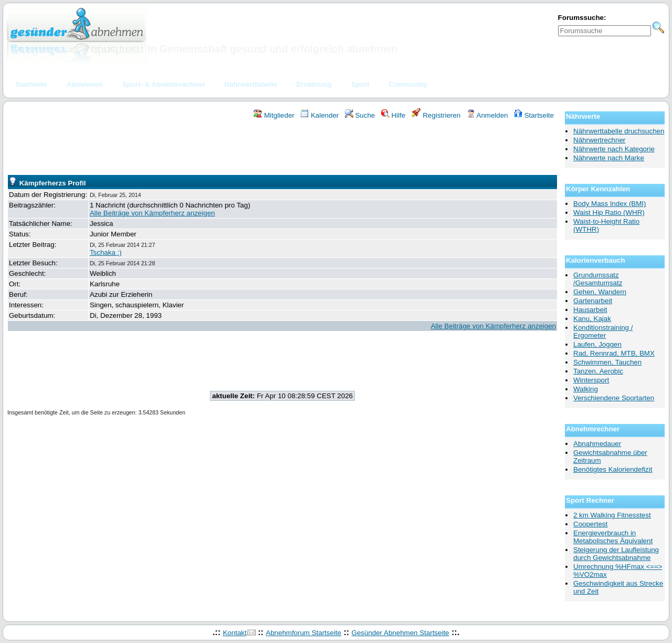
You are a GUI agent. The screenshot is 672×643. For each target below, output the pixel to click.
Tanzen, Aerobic (598, 371)
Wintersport (591, 380)
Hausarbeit (590, 310)
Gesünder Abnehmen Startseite (401, 633)
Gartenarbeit (593, 301)
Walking (586, 389)
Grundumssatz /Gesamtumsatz (598, 279)
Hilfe (393, 115)
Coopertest (590, 524)
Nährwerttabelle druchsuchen (619, 131)
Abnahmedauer (597, 444)
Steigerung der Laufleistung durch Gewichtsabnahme (616, 554)
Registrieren (436, 115)
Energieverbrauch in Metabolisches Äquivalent (613, 537)
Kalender (319, 115)
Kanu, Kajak (592, 319)
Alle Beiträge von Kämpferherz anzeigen (153, 213)
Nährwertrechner (599, 140)
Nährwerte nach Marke (609, 158)
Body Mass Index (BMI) (610, 204)
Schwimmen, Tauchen (607, 362)
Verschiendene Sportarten (614, 398)
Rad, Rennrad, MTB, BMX (614, 353)
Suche (360, 115)
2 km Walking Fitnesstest (612, 515)
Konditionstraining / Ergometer (603, 331)
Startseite (534, 115)
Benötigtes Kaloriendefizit (613, 469)
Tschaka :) (106, 252)
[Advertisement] (282, 149)
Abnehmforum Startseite (303, 633)
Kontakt (234, 633)
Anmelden (487, 115)
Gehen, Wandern (600, 292)
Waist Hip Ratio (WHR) (609, 212)
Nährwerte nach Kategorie (614, 149)
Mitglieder (274, 115)
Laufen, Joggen (597, 344)
